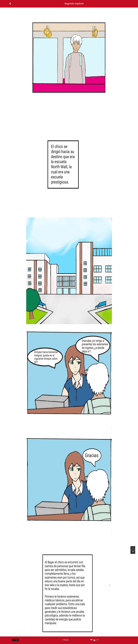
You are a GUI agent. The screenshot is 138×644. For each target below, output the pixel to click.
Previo (65, 640)
